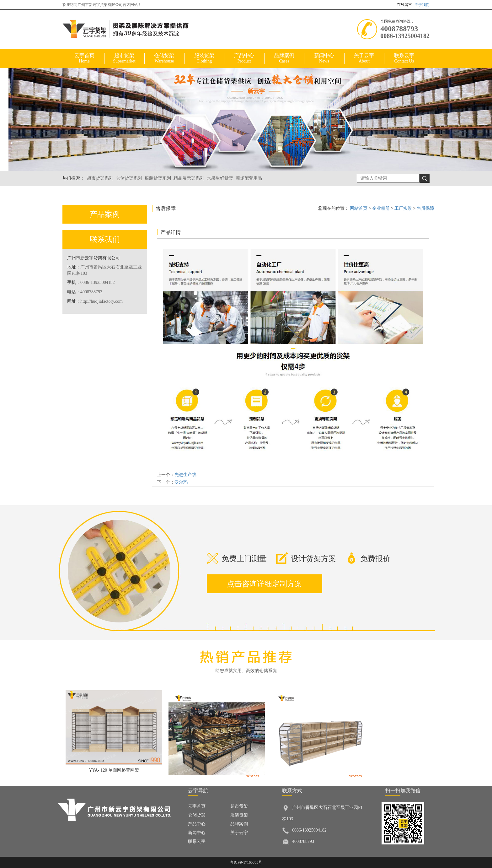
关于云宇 (364, 58)
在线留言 (404, 5)
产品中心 (244, 58)
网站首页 (359, 208)
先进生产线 (185, 475)
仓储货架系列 (129, 178)
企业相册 (382, 208)
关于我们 (422, 5)
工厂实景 (403, 208)
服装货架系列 (158, 178)
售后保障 (425, 208)
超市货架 (124, 58)
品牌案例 (284, 58)
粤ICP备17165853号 (246, 862)
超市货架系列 (100, 178)
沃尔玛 (181, 482)
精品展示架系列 (189, 178)
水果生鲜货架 (220, 178)
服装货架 (204, 58)
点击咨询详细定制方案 (265, 584)
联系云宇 (404, 58)
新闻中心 (324, 58)
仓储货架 (164, 58)
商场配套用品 (249, 178)
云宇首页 (84, 58)
